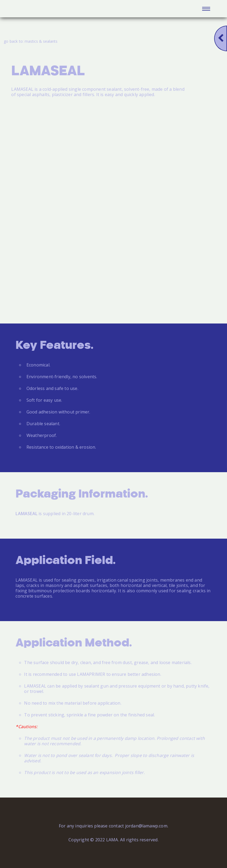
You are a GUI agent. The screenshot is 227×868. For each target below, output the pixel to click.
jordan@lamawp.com (146, 826)
